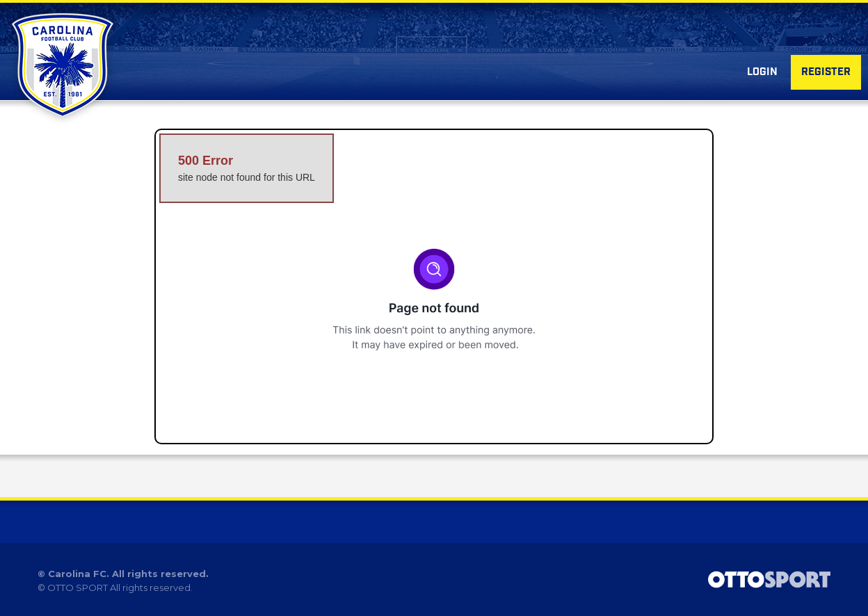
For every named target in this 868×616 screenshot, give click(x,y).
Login (762, 72)
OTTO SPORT (78, 587)
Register (826, 72)
